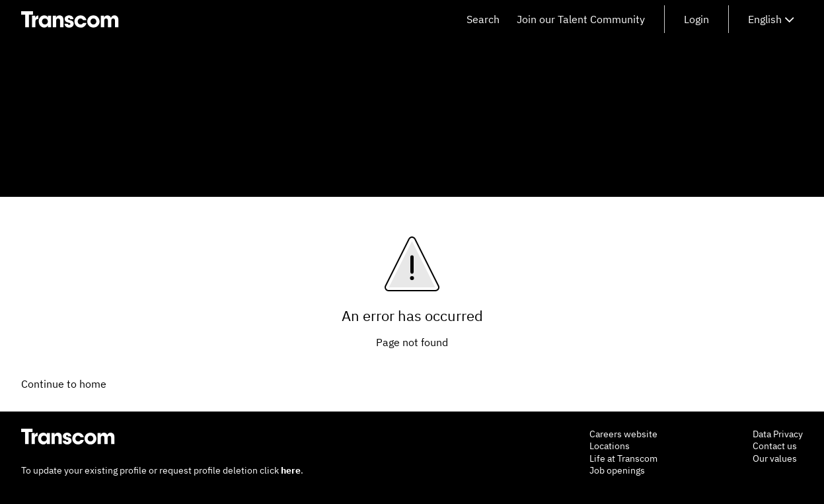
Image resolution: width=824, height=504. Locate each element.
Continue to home (64, 384)
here (291, 470)
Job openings (617, 470)
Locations (610, 446)
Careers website (623, 434)
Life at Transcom (623, 458)
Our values (775, 458)
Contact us (775, 446)
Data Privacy (778, 434)
